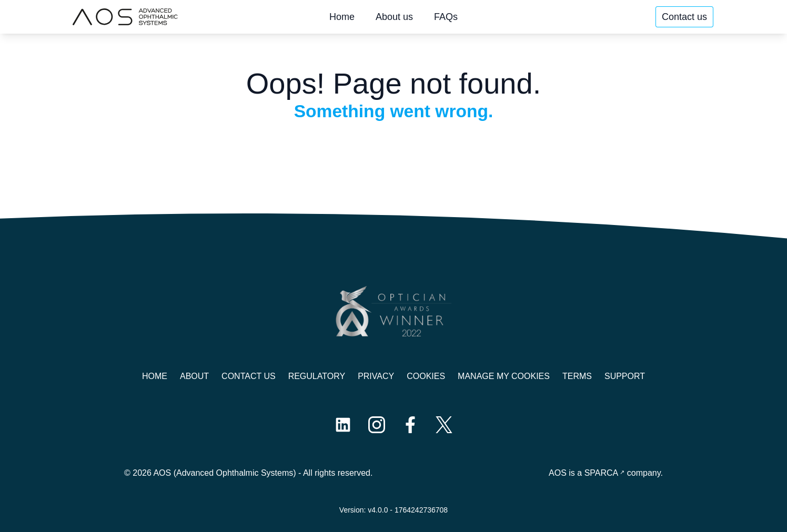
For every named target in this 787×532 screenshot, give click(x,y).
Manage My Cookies (504, 376)
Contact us (684, 17)
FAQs (446, 17)
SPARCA (602, 473)
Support (625, 376)
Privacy (376, 376)
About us (394, 17)
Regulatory (317, 376)
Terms (577, 376)
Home (342, 17)
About (194, 376)
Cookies (426, 376)
